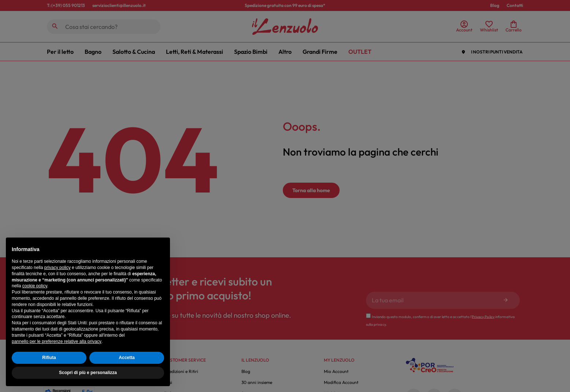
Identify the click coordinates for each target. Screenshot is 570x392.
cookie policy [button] (35, 286)
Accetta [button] (127, 358)
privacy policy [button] (58, 268)
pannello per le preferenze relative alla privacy (57, 341)
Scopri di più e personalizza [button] (88, 373)
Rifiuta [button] (49, 358)
